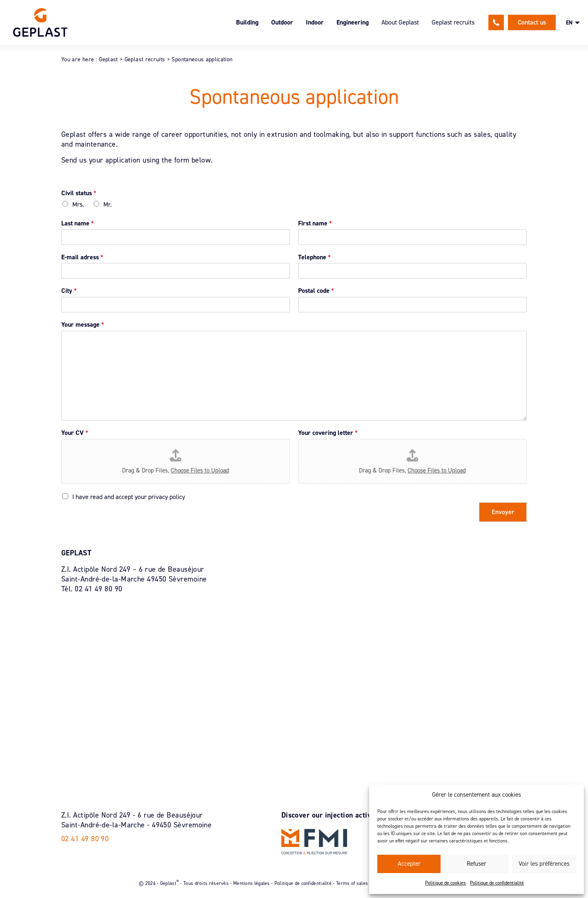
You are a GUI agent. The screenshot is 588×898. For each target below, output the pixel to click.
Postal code (316, 291)
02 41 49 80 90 (496, 22)
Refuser (477, 864)
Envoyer (503, 512)
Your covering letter (328, 433)
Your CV (75, 433)
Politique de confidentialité (497, 883)
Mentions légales (252, 883)
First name (315, 223)
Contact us (532, 22)
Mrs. (78, 204)
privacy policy (167, 497)
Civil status (79, 193)
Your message (83, 325)
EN (569, 23)
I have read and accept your (129, 497)
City (69, 291)
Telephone (314, 257)
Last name (78, 223)
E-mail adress (82, 257)
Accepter (409, 864)
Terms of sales (352, 883)
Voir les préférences (544, 864)
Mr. (108, 204)
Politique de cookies (445, 883)
